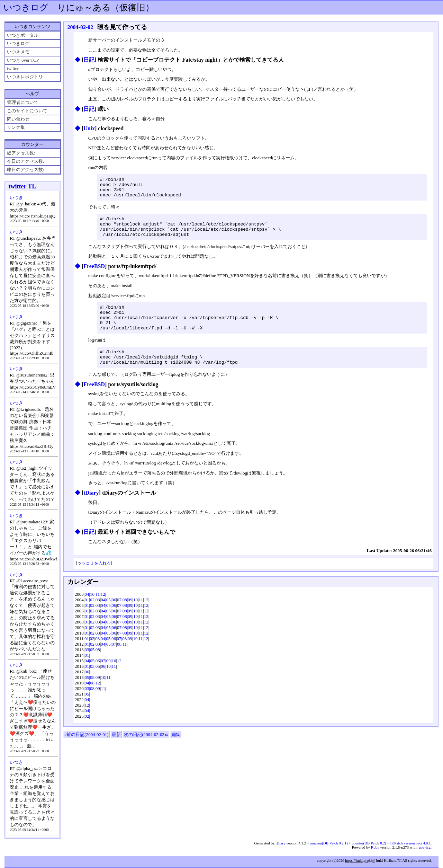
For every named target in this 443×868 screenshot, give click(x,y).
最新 (116, 751)
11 (98, 611)
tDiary (91, 509)
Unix (89, 128)
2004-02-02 (80, 27)
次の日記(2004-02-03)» (146, 751)
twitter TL (22, 186)
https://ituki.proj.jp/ (360, 860)
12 (103, 611)
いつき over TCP (23, 60)
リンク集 (16, 127)
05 (109, 616)
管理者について (23, 102)
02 (92, 616)
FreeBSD (94, 274)
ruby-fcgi (424, 847)
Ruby (375, 847)
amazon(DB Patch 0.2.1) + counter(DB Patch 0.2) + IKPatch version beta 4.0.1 (370, 843)
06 (114, 616)
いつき (16, 198)
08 (125, 616)
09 (130, 616)
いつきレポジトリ (25, 77)
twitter (13, 68)
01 (87, 616)
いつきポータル (23, 35)
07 (119, 616)
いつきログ (26, 7)
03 (98, 616)
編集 (176, 751)
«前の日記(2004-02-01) (87, 751)
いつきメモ (18, 52)
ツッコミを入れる (94, 580)
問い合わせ (18, 119)
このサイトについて (27, 111)
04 (87, 611)
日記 (89, 60)
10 (92, 611)
